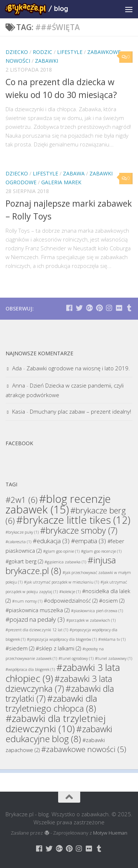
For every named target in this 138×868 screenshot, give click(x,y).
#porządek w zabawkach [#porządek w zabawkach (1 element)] (91, 620)
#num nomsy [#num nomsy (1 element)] (27, 601)
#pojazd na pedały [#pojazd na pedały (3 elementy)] (35, 619)
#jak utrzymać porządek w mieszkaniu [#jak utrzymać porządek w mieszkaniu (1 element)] (61, 582)
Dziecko (17, 52)
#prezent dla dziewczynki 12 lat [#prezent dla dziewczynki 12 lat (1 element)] (37, 630)
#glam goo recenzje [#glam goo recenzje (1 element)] (101, 551)
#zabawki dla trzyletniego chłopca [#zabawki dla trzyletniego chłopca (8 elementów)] (51, 703)
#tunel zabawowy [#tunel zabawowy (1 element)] (114, 658)
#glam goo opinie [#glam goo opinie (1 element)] (61, 551)
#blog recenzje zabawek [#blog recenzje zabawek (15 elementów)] (58, 504)
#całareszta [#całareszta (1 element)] (18, 542)
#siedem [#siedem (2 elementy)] (20, 648)
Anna (19, 385)
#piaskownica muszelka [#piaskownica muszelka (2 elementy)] (38, 610)
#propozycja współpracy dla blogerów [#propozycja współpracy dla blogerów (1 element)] (62, 639)
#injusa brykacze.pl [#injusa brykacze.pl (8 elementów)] (61, 565)
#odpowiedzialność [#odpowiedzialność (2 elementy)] (71, 601)
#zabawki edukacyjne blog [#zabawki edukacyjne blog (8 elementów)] (59, 734)
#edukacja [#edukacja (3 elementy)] (51, 541)
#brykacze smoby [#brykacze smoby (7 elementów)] (79, 530)
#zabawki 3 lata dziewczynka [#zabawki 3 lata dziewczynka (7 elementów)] (59, 684)
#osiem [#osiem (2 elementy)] (112, 601)
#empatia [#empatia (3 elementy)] (89, 541)
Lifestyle (70, 52)
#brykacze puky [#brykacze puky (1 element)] (22, 532)
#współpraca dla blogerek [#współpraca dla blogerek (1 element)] (30, 669)
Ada (17, 368)
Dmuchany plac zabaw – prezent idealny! (80, 411)
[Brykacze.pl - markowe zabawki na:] (69, 308)
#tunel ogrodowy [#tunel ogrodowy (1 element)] (76, 658)
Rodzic (43, 52)
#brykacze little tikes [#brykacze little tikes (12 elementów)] (73, 520)
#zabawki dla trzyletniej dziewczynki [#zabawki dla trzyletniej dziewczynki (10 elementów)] (56, 723)
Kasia (19, 411)
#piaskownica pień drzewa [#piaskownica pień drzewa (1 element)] (97, 611)
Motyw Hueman (110, 833)
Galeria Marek (61, 182)
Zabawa (74, 173)
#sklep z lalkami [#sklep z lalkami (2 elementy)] (58, 648)
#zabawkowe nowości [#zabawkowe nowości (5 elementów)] (84, 749)
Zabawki (47, 61)
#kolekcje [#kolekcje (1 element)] (70, 592)
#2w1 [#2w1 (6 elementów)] (22, 500)
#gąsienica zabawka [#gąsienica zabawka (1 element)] (65, 562)
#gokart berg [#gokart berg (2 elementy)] (24, 561)
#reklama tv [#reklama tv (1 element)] (112, 639)
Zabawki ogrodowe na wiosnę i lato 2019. (78, 368)
